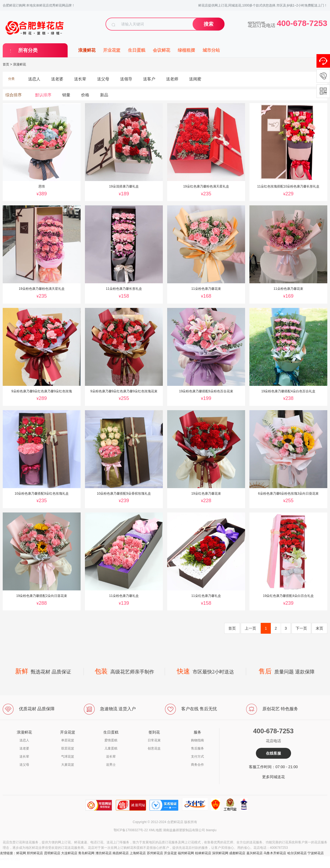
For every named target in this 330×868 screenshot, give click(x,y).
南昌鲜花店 (121, 853)
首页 (6, 64)
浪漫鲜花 (87, 50)
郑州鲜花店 (35, 853)
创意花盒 (154, 748)
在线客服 (273, 753)
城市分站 (211, 50)
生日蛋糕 (137, 50)
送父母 (24, 765)
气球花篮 (68, 757)
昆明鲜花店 (52, 853)
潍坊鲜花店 (104, 853)
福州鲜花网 (186, 853)
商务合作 (197, 765)
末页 (319, 628)
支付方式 (197, 757)
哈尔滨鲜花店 (297, 853)
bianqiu (211, 830)
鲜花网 (21, 853)
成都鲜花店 (237, 853)
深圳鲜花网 (220, 853)
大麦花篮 (68, 765)
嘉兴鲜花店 (255, 853)
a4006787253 (10, 859)
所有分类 (28, 50)
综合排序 (14, 95)
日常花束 (154, 740)
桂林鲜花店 (203, 853)
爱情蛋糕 (111, 740)
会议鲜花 (161, 50)
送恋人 (24, 740)
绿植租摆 (186, 50)
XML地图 (155, 830)
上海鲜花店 (138, 853)
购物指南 (197, 740)
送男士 (111, 765)
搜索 (209, 24)
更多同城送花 (273, 777)
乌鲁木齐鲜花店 (275, 853)
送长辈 (24, 757)
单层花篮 (68, 740)
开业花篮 (112, 50)
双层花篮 (68, 748)
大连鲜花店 (69, 853)
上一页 (250, 628)
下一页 (301, 628)
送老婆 (24, 748)
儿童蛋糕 (111, 748)
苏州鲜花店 (155, 853)
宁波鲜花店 (316, 853)
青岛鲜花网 (86, 853)
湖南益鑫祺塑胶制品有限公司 (184, 830)
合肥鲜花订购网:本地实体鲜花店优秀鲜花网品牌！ (39, 5)
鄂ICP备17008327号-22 (131, 830)
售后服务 (197, 748)
